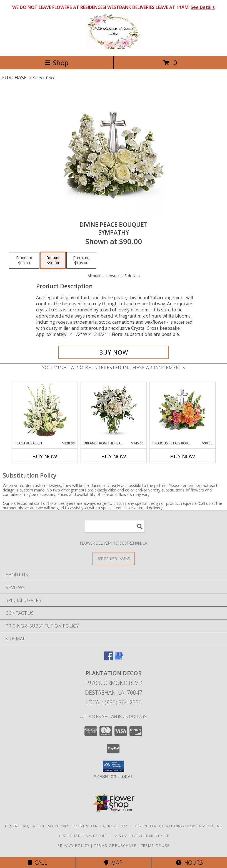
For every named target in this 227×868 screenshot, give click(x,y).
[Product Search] (115, 526)
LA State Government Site (141, 836)
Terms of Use (155, 845)
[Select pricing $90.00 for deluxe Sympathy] (53, 260)
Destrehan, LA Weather (83, 836)
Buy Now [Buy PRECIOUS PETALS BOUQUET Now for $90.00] (183, 456)
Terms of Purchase (115, 845)
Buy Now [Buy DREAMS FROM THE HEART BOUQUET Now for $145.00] (114, 456)
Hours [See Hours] (189, 863)
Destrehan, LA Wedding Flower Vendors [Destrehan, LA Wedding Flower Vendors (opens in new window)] (178, 826)
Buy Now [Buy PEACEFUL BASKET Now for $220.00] (45, 456)
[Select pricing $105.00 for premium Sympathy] (81, 260)
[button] (113, 766)
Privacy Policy (73, 845)
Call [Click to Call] (38, 863)
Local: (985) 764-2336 (114, 702)
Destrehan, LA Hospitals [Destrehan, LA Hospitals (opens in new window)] (102, 826)
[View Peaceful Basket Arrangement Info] (45, 411)
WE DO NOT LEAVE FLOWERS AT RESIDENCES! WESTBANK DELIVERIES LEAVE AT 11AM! (113, 7)
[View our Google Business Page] (119, 659)
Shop (57, 62)
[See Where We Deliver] (114, 558)
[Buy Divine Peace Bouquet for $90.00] (113, 352)
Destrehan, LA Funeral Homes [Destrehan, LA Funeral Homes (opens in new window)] (38, 826)
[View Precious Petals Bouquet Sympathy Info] (182, 411)
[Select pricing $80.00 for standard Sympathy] (24, 260)
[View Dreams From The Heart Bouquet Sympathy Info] (113, 411)
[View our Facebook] (109, 659)
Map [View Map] (113, 863)
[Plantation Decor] (113, 48)
